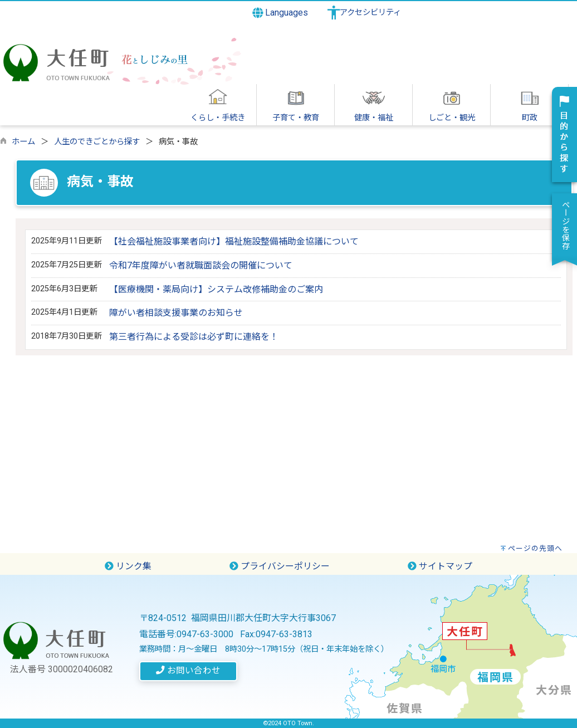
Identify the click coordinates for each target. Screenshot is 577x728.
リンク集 (128, 566)
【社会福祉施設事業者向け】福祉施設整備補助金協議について (234, 241)
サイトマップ (440, 566)
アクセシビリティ (370, 13)
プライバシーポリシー (280, 566)
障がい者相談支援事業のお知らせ (176, 313)
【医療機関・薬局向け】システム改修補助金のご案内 (216, 289)
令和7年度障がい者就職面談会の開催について (201, 265)
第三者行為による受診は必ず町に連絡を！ (194, 337)
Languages (280, 13)
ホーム (23, 142)
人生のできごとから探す (97, 142)
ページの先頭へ (535, 548)
